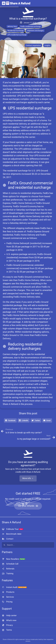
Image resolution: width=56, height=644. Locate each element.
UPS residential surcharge (17, 35)
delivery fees (12, 26)
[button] (10, 420)
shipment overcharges (35, 31)
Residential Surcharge (16, 31)
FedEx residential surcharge (31, 26)
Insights (47, 45)
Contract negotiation (33, 45)
